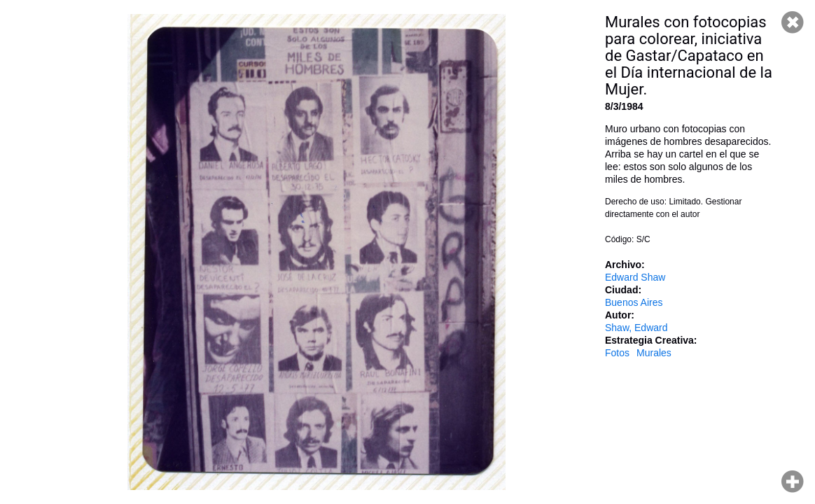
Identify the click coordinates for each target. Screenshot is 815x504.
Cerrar (793, 22)
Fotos (617, 353)
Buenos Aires (634, 302)
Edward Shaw (635, 277)
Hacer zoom (793, 482)
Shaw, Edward (636, 328)
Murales (654, 353)
